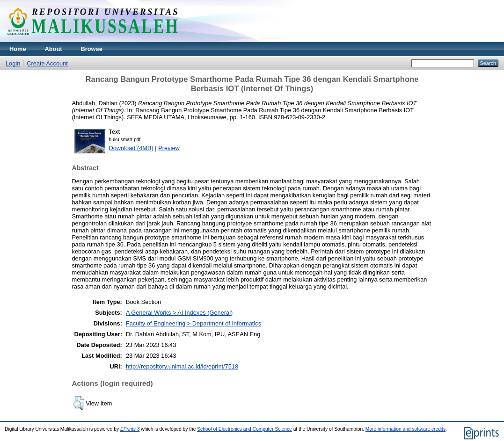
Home (18, 49)
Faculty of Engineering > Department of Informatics (194, 323)
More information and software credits (405, 429)
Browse (92, 49)
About (54, 49)
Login (13, 63)
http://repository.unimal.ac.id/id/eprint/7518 (182, 366)
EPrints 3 (130, 429)
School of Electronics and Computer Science (245, 429)
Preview (169, 148)
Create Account (47, 63)
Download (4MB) (131, 148)
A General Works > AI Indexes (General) (179, 313)
